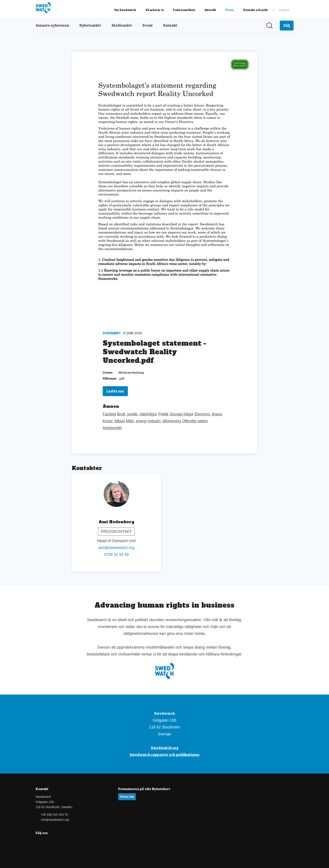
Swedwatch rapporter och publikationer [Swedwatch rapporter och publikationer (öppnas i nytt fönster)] (165, 755)
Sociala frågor (182, 414)
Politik (164, 414)
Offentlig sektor (195, 421)
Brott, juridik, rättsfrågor (137, 414)
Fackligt (109, 414)
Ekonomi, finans (208, 414)
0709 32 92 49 (116, 555)
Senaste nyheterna (52, 25)
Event (148, 25)
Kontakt (170, 25)
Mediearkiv (122, 25)
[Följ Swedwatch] (287, 26)
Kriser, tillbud (114, 421)
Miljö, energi (136, 421)
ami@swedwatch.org (116, 548)
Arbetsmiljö (112, 428)
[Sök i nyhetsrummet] (269, 26)
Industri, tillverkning (164, 421)
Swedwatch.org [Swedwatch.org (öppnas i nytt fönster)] (165, 748)
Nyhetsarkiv (90, 25)
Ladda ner (115, 391)
